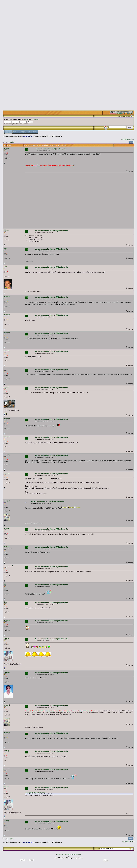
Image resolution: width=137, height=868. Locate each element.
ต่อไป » (131, 139)
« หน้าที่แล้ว (125, 139)
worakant (7, 672)
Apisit (5, 267)
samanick (6, 387)
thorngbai (7, 501)
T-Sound (6, 821)
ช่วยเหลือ (16, 132)
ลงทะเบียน (36, 120)
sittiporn (6, 230)
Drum (5, 248)
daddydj (6, 751)
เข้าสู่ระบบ (27, 120)
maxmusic (7, 148)
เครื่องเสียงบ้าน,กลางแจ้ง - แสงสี (13, 136)
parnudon (7, 769)
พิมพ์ (131, 142)
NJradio (6, 638)
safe (5, 584)
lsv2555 (69, 857)
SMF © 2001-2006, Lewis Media (74, 854)
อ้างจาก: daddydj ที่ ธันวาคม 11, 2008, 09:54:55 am (35, 792)
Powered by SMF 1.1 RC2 (62, 854)
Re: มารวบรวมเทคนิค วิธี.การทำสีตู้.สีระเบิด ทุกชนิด (52, 231)
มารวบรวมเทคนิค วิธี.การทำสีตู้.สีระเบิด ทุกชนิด (50, 136)
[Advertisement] (68, 28)
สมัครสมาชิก (33, 132)
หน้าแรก (8, 132)
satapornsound (8, 566)
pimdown (6, 546)
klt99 (5, 602)
